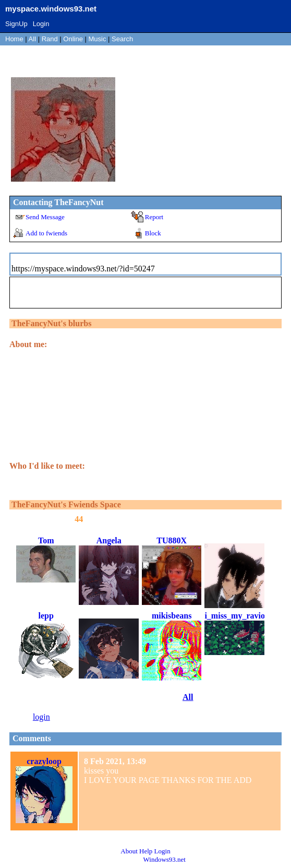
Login (41, 24)
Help (146, 851)
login (41, 717)
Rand (50, 39)
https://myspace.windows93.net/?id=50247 (83, 269)
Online (73, 39)
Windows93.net (165, 859)
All (33, 39)
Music (98, 39)
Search (122, 39)
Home (14, 39)
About (129, 851)
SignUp (16, 24)
